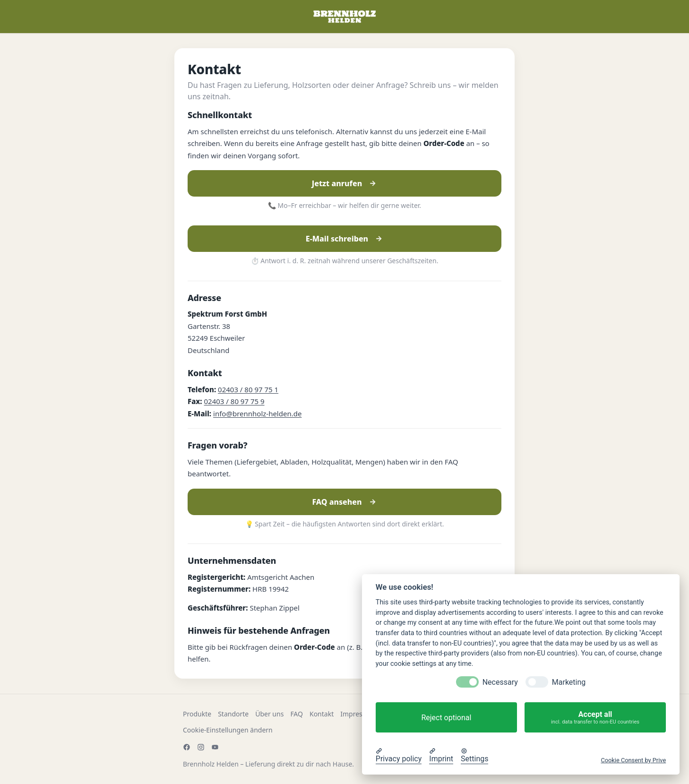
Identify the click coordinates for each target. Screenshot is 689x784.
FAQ (297, 714)
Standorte (233, 714)
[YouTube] (215, 747)
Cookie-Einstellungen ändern (228, 730)
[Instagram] (201, 747)
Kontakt (322, 714)
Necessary (500, 682)
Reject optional (446, 718)
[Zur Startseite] (344, 17)
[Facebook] (187, 747)
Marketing (569, 682)
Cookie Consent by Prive (633, 760)
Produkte (197, 714)
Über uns (269, 714)
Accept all (595, 718)
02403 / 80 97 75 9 (234, 401)
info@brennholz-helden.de (257, 414)
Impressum (358, 714)
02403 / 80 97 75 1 (248, 389)
